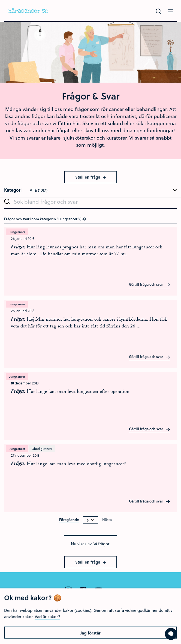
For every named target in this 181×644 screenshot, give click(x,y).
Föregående (69, 520)
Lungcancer (17, 232)
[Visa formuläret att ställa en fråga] (171, 634)
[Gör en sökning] (158, 11)
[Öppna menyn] (171, 11)
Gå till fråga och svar (150, 285)
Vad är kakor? (47, 634)
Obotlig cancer (42, 449)
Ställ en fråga (91, 177)
